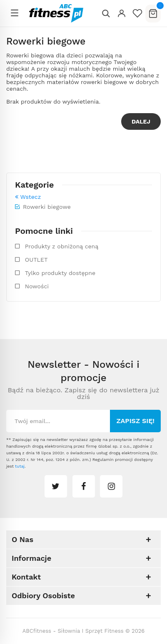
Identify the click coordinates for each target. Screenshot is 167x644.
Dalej (141, 121)
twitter (56, 486)
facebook (84, 486)
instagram (111, 486)
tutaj (20, 466)
